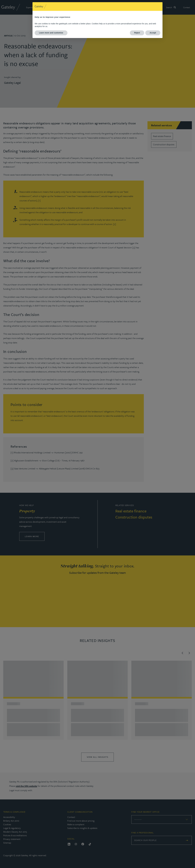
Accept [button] (153, 33)
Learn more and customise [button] (51, 33)
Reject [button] (137, 33)
